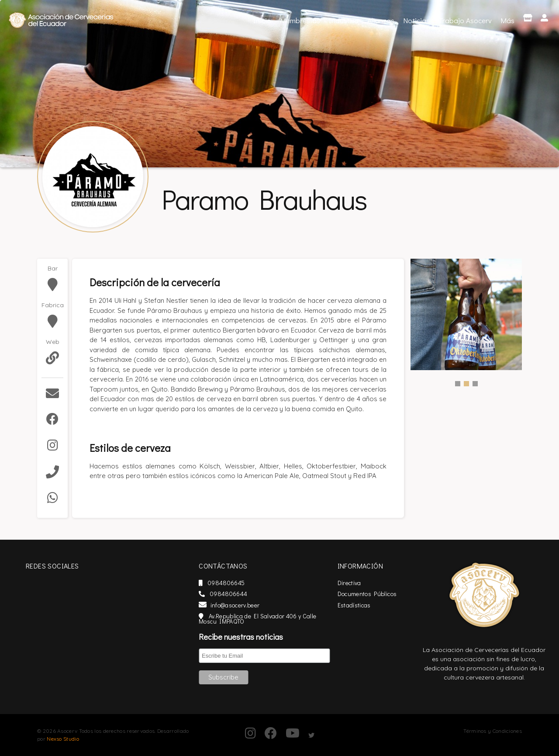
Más (507, 20)
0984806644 (247, 594)
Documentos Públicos (381, 594)
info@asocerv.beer (253, 605)
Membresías (300, 20)
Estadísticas (368, 605)
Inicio (263, 19)
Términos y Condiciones (493, 731)
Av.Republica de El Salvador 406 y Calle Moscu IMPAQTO (281, 619)
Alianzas (381, 20)
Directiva (363, 583)
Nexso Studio (63, 739)
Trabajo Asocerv (465, 20)
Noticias (416, 20)
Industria (344, 20)
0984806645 (246, 583)
